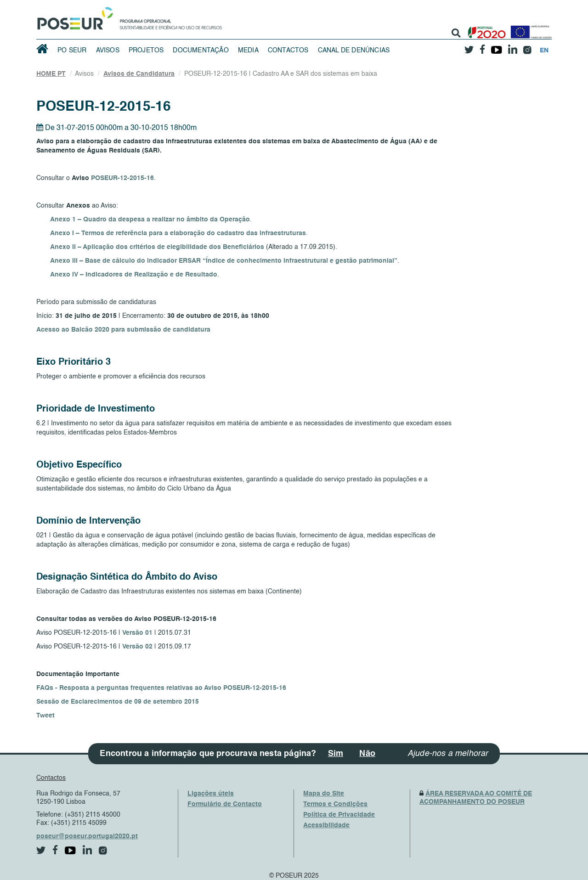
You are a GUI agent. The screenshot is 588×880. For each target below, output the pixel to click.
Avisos (108, 51)
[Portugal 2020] (485, 29)
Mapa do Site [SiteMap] (324, 794)
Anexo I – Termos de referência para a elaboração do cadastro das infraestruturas (178, 233)
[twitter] (469, 46)
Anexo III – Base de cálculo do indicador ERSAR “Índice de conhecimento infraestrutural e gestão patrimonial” (224, 261)
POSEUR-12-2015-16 (122, 178)
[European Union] (529, 29)
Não (367, 754)
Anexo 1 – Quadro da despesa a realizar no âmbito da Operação (150, 220)
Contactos (288, 51)
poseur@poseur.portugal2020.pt (87, 836)
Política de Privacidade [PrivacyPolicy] (339, 815)
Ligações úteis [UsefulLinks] (211, 794)
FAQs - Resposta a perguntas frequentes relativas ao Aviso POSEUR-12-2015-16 (161, 688)
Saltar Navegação (251, 5)
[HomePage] (73, 16)
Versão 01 (137, 633)
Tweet (45, 716)
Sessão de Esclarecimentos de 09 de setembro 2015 (118, 702)
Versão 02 (137, 647)
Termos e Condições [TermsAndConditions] (335, 804)
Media (248, 51)
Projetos (146, 51)
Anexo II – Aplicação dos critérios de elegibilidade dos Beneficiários (157, 247)
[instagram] (527, 47)
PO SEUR (72, 51)
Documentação (201, 51)
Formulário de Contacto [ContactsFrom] (225, 804)
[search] (456, 33)
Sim (336, 754)
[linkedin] (512, 46)
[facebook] (482, 47)
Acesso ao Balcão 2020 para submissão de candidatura (123, 330)
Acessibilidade (326, 825)
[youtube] (496, 46)
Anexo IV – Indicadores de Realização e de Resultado (134, 275)
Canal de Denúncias (354, 51)
